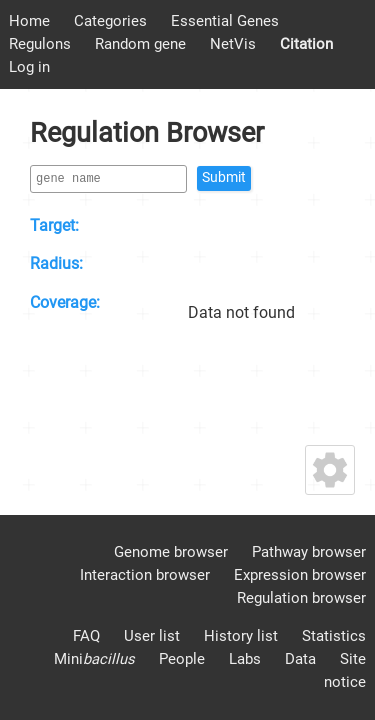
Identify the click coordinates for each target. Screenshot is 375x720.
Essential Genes (225, 21)
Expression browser (300, 575)
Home (29, 21)
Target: (54, 225)
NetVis (233, 44)
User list (152, 636)
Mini (94, 659)
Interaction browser (145, 575)
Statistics (334, 636)
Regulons (40, 44)
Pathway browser (309, 552)
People (182, 659)
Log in (29, 67)
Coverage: (65, 302)
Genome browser (171, 552)
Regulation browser (301, 598)
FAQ (86, 636)
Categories (110, 21)
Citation (306, 44)
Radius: (56, 263)
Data (300, 659)
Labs (245, 659)
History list (241, 636)
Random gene (140, 44)
